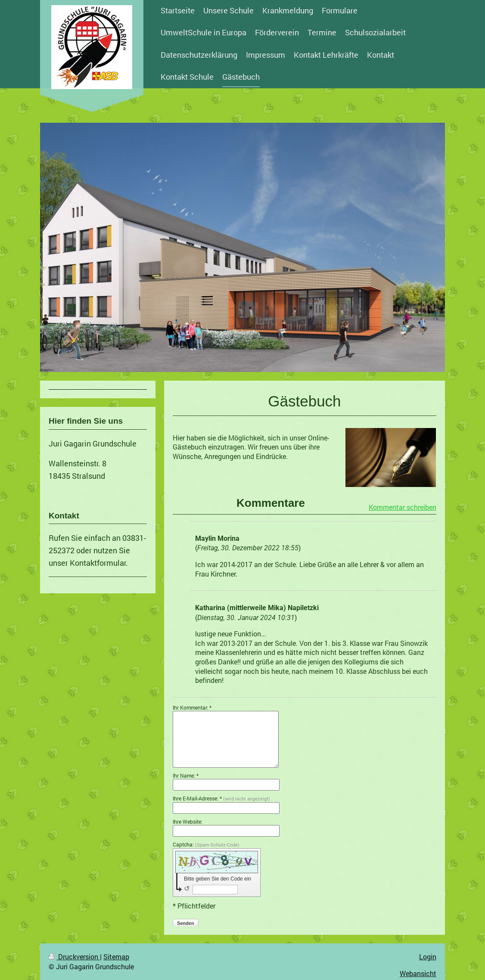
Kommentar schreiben (403, 507)
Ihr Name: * (186, 775)
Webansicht (418, 973)
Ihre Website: (188, 822)
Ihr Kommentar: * (192, 707)
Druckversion (74, 957)
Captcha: (206, 844)
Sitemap (116, 957)
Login (428, 957)
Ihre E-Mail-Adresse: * (221, 798)
